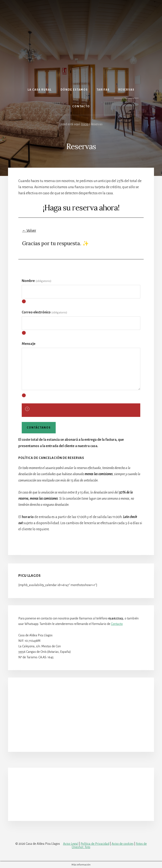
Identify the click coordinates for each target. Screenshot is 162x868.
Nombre (36, 281)
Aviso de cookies (123, 844)
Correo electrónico (44, 312)
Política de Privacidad (95, 844)
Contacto (117, 624)
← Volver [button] (29, 231)
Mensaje (29, 344)
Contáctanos (39, 428)
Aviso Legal (71, 844)
